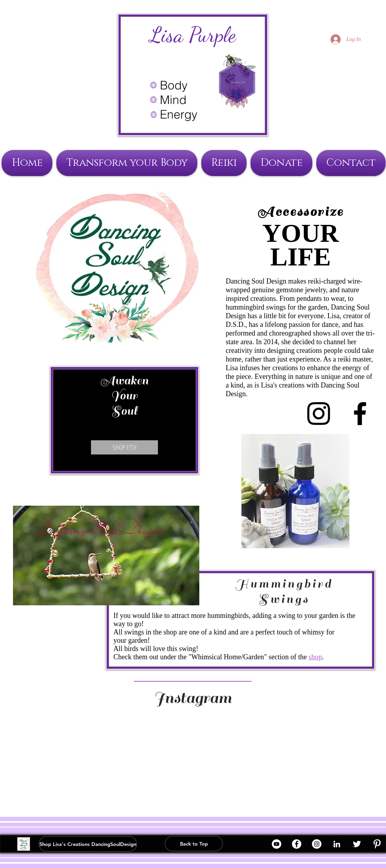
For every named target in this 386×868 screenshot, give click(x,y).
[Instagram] (317, 844)
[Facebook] (297, 844)
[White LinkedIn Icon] (337, 844)
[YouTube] (277, 844)
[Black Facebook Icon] (360, 414)
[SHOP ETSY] (124, 447)
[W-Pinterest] (377, 844)
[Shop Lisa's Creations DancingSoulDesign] (88, 844)
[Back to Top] (194, 844)
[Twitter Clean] (357, 844)
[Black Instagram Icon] (319, 414)
